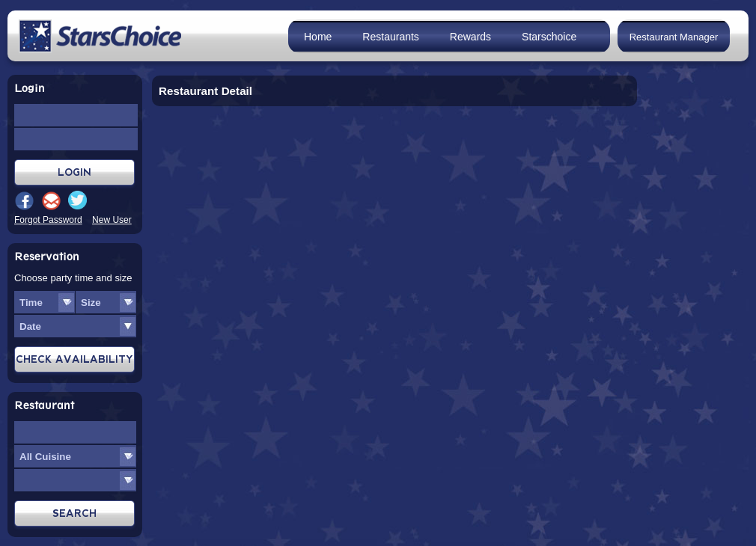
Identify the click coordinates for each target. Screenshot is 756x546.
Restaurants (390, 37)
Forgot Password (48, 220)
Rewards (470, 37)
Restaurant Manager (674, 37)
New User (112, 220)
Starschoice (549, 37)
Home (318, 37)
